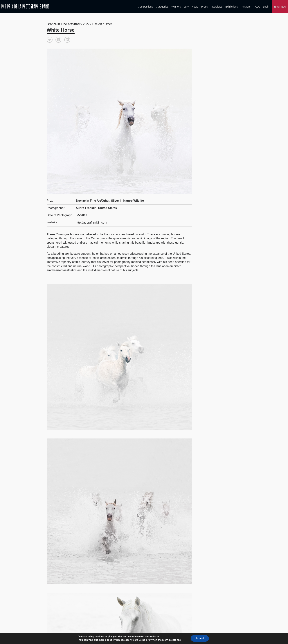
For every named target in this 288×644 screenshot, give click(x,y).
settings (175, 640)
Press (204, 6)
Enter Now (280, 6)
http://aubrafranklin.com (91, 222)
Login (266, 6)
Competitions (145, 6)
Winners (176, 6)
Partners (246, 6)
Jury (186, 6)
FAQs (257, 6)
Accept (200, 638)
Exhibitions (232, 6)
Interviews (216, 6)
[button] (50, 39)
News (195, 6)
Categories (162, 6)
